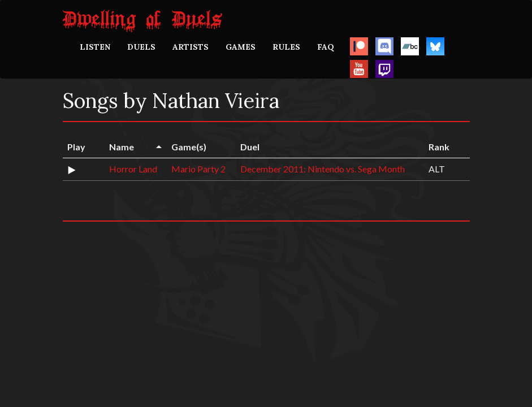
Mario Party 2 (198, 169)
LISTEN (95, 47)
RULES (286, 47)
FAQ (326, 47)
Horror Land (133, 169)
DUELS (141, 47)
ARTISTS (191, 47)
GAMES (241, 47)
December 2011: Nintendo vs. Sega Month (323, 169)
